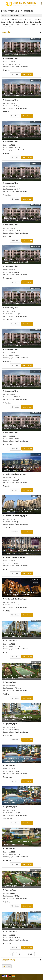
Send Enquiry (27, 74)
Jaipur (6, 966)
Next (31, 954)
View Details (15, 74)
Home (4, 15)
